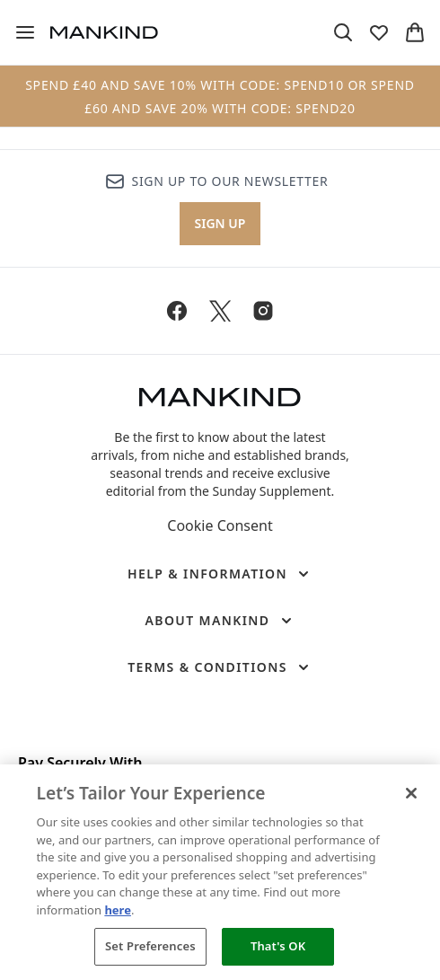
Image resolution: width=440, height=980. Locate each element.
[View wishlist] (379, 32)
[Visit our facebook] (177, 311)
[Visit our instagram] (263, 311)
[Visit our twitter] (220, 311)
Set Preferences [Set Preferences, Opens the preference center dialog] (150, 946)
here (118, 910)
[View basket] (415, 32)
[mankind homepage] (104, 32)
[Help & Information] (220, 574)
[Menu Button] (25, 32)
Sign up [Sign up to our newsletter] (220, 223)
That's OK (278, 946)
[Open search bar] (343, 32)
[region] (220, 872)
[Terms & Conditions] (220, 667)
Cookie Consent (220, 525)
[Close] (411, 793)
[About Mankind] (220, 621)
